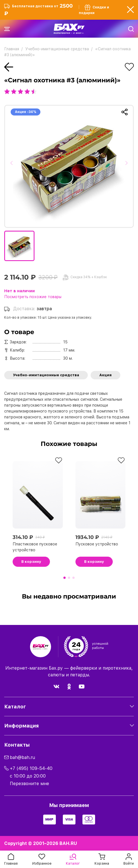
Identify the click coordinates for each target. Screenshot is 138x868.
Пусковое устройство (97, 544)
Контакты (17, 745)
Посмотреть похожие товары (33, 297)
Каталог (15, 707)
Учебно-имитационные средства (46, 375)
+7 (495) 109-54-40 (31, 768)
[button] (13, 166)
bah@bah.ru (22, 757)
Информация (21, 726)
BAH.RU (68, 843)
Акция (105, 375)
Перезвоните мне (29, 784)
